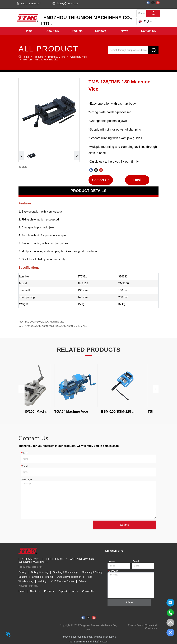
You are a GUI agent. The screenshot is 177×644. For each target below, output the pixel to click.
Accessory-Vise (78, 57)
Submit (124, 525)
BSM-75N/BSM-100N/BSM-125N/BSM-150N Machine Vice (56, 326)
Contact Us (88, 591)
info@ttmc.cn (100, 642)
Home (26, 57)
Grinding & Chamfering (65, 572)
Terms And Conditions (151, 627)
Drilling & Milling (57, 57)
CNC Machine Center (63, 581)
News (75, 591)
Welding (42, 581)
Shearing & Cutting (92, 572)
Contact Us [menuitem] (148, 31)
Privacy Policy (136, 625)
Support (63, 591)
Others (82, 581)
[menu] (88, 31)
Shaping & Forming (42, 577)
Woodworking (26, 581)
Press (89, 577)
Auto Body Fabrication (69, 577)
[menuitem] (53, 31)
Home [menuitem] (29, 31)
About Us (35, 591)
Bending (23, 577)
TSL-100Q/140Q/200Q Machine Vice (45, 322)
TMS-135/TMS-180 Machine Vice (40, 60)
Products (38, 57)
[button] (53, 31)
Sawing (22, 572)
